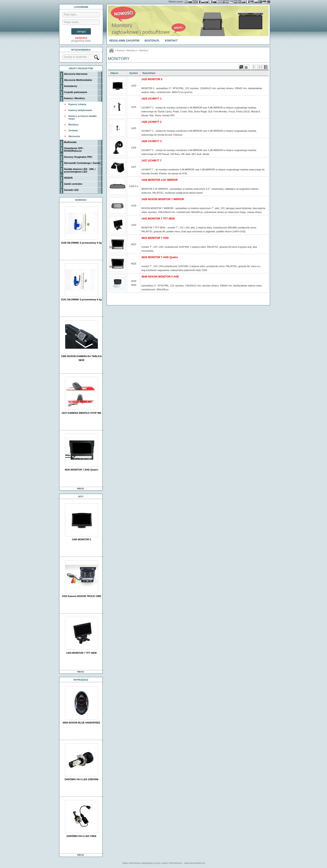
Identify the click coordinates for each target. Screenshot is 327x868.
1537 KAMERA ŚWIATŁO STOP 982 (81, 413)
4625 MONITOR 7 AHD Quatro (81, 470)
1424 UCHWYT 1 (151, 99)
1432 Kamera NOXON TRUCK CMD (81, 596)
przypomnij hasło (81, 41)
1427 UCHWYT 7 (151, 161)
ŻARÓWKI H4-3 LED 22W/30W (82, 779)
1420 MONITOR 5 (81, 539)
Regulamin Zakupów (124, 41)
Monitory (144, 50)
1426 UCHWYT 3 (151, 141)
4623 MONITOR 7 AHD (155, 238)
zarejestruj (81, 38)
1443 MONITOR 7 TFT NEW (81, 653)
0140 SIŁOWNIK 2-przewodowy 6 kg (81, 243)
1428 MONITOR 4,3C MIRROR (159, 180)
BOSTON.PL (152, 41)
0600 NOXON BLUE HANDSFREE (81, 723)
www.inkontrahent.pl (194, 863)
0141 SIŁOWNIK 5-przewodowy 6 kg (81, 299)
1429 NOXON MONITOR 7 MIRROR (163, 199)
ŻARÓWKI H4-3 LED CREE (81, 836)
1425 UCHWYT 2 (151, 122)
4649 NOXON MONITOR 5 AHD (160, 277)
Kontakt (171, 41)
